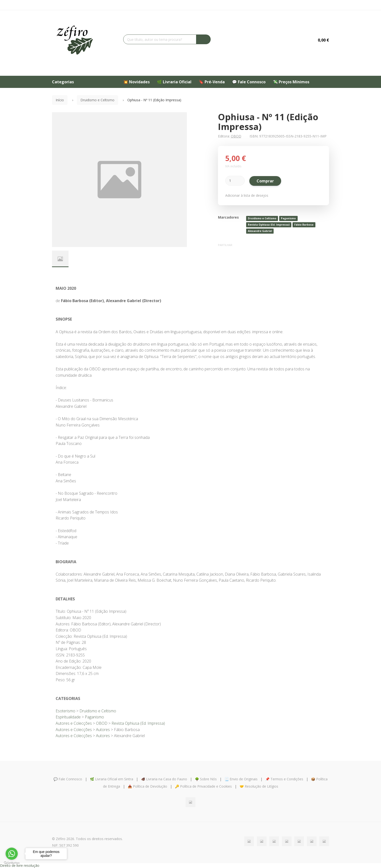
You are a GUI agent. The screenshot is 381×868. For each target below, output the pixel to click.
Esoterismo (65, 711)
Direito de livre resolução (20, 865)
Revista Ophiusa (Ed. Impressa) (269, 225)
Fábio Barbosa (304, 225)
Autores (103, 730)
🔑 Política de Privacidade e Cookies (203, 786)
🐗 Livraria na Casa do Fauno (164, 779)
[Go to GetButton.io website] (12, 863)
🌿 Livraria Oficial (174, 82)
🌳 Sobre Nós (206, 779)
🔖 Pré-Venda (212, 82)
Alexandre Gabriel (260, 231)
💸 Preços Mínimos (291, 82)
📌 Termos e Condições (284, 779)
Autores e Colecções (74, 723)
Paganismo (288, 218)
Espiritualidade (68, 717)
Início (60, 100)
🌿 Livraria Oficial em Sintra (112, 779)
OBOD (236, 136)
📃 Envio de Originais (241, 779)
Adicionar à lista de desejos (247, 195)
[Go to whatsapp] (12, 854)
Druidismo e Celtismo (97, 100)
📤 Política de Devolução (147, 786)
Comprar (265, 181)
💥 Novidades (136, 82)
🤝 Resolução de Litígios (259, 786)
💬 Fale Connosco (249, 82)
